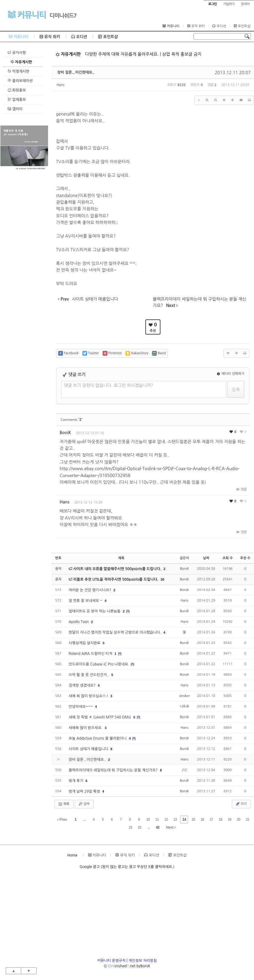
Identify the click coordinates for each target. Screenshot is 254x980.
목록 (63, 804)
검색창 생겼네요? (83, 685)
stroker (185, 696)
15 (193, 820)
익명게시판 (18, 71)
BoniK (65, 433)
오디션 (219, 26)
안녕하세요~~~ (81, 707)
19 (229, 820)
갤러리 (15, 109)
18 (220, 820)
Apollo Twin (79, 622)
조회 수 (228, 558)
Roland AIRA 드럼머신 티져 (91, 654)
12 (166, 820)
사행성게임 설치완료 (85, 643)
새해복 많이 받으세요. (86, 728)
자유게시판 (21, 62)
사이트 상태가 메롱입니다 (89, 749)
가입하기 (229, 4)
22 (130, 827)
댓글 (241, 489)
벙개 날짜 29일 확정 (85, 791)
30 (162, 579)
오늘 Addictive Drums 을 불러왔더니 (98, 738)
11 (157, 820)
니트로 (185, 706)
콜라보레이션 (20, 81)
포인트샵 (242, 26)
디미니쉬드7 (63, 16)
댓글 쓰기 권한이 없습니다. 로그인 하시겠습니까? (109, 385)
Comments (72, 420)
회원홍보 (17, 90)
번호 (58, 558)
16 (202, 820)
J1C (184, 770)
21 (247, 820)
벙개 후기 (77, 781)
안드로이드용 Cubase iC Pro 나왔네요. (100, 664)
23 (139, 827)
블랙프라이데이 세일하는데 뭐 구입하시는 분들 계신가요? (114, 770)
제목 (121, 558)
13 (175, 820)
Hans (60, 85)
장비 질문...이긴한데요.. (76, 72)
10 (148, 820)
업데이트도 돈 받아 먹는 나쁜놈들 (95, 611)
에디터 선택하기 (231, 374)
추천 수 (245, 558)
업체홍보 (17, 99)
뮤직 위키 (196, 26)
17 (211, 820)
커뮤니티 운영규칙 (111, 961)
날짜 (206, 558)
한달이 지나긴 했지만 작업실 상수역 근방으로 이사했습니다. (115, 632)
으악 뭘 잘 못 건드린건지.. (89, 675)
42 (158, 827)
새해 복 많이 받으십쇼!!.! (89, 696)
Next (171, 827)
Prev (62, 820)
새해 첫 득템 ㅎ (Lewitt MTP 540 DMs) (101, 717)
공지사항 (17, 53)
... (85, 820)
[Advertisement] (24, 262)
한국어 (245, 4)
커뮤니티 (27, 15)
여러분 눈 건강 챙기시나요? (91, 590)
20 (238, 820)
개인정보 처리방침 (143, 961)
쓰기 (241, 804)
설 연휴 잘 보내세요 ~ (86, 601)
